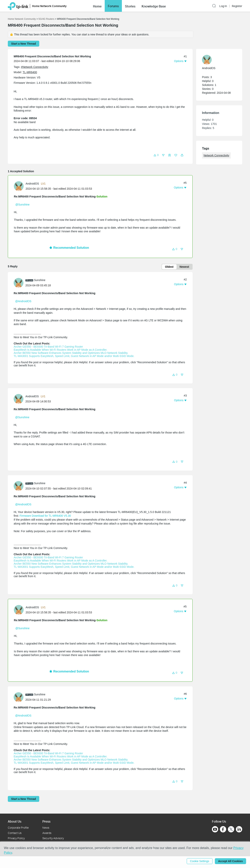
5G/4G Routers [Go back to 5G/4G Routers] (46, 19)
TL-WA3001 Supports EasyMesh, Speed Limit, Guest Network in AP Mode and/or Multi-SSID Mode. (74, 356)
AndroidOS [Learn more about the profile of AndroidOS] (32, 184)
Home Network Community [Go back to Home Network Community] (22, 19)
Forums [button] (113, 6)
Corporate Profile (18, 828)
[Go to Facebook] (223, 829)
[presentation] (19, 186)
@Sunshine (23, 205)
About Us (15, 821)
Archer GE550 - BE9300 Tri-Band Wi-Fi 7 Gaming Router (48, 347)
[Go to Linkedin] (239, 829)
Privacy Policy (16, 838)
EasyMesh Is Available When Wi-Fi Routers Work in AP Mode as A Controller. (60, 350)
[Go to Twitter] (231, 830)
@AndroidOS (23, 301)
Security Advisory (53, 838)
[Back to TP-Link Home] (18, 6)
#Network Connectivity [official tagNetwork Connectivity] (34, 67)
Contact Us (15, 833)
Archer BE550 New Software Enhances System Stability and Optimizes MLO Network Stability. (71, 353)
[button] (97, 6)
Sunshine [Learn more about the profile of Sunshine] (40, 280)
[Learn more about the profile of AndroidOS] (20, 186)
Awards (47, 833)
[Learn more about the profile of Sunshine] (20, 282)
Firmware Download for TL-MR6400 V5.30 (45, 516)
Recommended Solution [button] (69, 248)
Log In (223, 6)
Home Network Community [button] (49, 6)
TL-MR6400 (30, 72)
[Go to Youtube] (215, 829)
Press (46, 821)
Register (237, 6)
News (46, 828)
